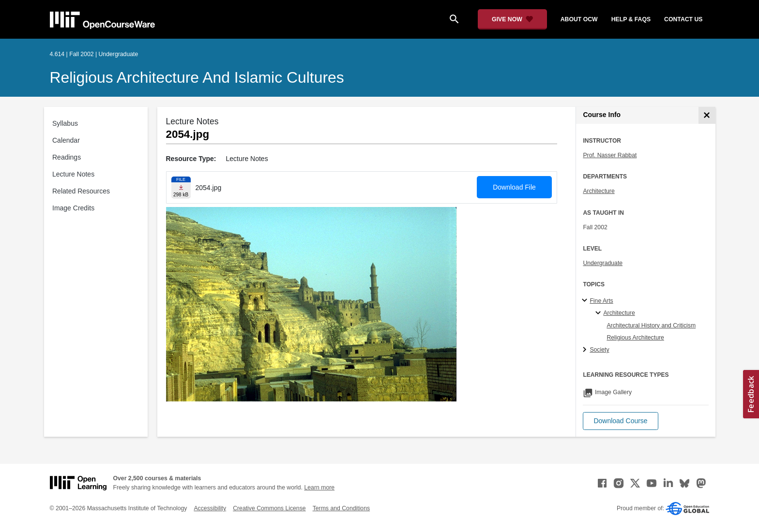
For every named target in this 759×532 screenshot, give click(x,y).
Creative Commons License (269, 508)
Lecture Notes (73, 174)
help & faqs (631, 19)
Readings (67, 157)
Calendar (66, 140)
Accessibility (210, 508)
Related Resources (81, 191)
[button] (620, 421)
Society (599, 350)
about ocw (579, 19)
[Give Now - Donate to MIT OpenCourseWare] (512, 19)
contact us (683, 19)
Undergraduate (603, 263)
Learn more (319, 488)
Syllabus (65, 123)
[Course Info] (707, 115)
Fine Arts (601, 301)
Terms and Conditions (341, 508)
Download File (514, 187)
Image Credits (73, 208)
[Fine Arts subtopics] (586, 301)
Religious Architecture (635, 338)
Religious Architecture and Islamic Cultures (197, 77)
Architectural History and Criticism (651, 325)
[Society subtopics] (586, 350)
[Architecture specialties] (600, 313)
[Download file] (181, 187)
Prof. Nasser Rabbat (610, 155)
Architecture (599, 191)
